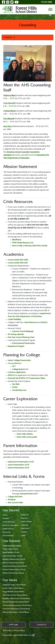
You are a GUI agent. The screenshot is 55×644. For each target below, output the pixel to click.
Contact (24, 532)
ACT (14, 366)
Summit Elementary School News (16, 609)
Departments (8, 529)
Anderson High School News (14, 585)
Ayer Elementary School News (15, 595)
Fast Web (16, 384)
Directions (25, 529)
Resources (7, 532)
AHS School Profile (15, 503)
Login (23, 535)
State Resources (31, 322)
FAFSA (10, 375)
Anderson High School (12, 546)
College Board (18, 369)
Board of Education (11, 525)
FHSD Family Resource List (23, 243)
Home (5, 515)
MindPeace (17, 240)
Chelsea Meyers (10, 111)
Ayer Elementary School (12, 556)
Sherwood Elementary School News (17, 605)
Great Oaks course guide (27, 437)
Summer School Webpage (23, 331)
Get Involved (8, 536)
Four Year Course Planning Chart (21, 337)
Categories (10, 37)
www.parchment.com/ (29, 494)
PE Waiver (12, 500)
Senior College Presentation (19, 360)
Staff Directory (9, 522)
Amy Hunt (7, 126)
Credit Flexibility (14, 320)
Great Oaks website (25, 434)
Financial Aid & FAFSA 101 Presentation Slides (26, 378)
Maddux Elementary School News (16, 599)
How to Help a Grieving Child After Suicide (30, 246)
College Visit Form (15, 497)
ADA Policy (7, 631)
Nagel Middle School (11, 553)
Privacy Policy (19, 631)
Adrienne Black (9, 96)
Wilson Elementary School (13, 573)
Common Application (17, 372)
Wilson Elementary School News (16, 612)
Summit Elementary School (14, 570)
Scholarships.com (19, 390)
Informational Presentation (23, 343)
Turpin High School (10, 549)
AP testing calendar (16, 334)
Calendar (25, 525)
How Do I (25, 518)
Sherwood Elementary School (15, 566)
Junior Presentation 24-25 (18, 465)
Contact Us (41, 625)
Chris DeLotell (9, 103)
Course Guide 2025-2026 (18, 260)
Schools (6, 519)
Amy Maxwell (9, 119)
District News (26, 522)
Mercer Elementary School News (16, 602)
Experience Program (16, 346)
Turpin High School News (13, 588)
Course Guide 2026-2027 (18, 263)
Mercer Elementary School (13, 563)
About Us (25, 515)
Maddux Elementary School (14, 559)
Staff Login (14, 625)
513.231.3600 (46, 2)
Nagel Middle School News (13, 592)
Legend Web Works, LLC (24, 635)
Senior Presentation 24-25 (18, 468)
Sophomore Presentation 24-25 (21, 462)
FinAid (15, 387)
